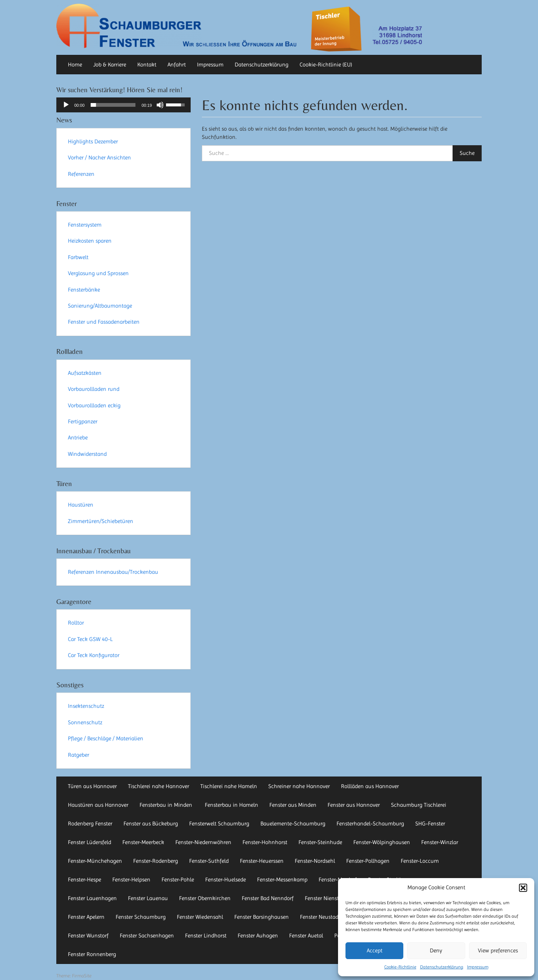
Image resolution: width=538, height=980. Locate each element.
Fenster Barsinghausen (262, 917)
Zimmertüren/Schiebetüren (101, 521)
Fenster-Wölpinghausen (382, 842)
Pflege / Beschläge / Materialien (106, 738)
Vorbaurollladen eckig (94, 405)
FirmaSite (82, 976)
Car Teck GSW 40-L (90, 639)
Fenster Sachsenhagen (147, 936)
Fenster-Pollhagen (368, 861)
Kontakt (147, 65)
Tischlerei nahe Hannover (159, 786)
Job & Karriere (110, 65)
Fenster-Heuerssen (262, 861)
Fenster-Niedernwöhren (203, 842)
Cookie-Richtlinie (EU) (326, 65)
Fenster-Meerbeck (143, 842)
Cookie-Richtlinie (400, 967)
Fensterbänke (84, 290)
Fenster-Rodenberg (156, 861)
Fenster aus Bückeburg (151, 824)
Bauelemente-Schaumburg (293, 824)
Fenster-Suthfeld (209, 861)
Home (75, 65)
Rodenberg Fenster (90, 824)
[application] (123, 105)
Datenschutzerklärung (442, 967)
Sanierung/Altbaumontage (100, 306)
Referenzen (81, 174)
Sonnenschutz (85, 722)
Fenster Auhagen (258, 936)
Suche (467, 153)
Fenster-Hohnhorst (265, 842)
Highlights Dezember (93, 141)
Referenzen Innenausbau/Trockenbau (113, 572)
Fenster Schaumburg (141, 917)
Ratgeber (79, 755)
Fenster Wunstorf (88, 936)
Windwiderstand (87, 454)
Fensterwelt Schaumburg (219, 824)
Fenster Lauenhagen (92, 898)
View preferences (498, 951)
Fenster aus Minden (293, 805)
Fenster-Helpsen (131, 880)
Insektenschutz (86, 706)
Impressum (478, 967)
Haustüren (81, 505)
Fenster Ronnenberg (92, 954)
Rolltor (76, 623)
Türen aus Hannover (92, 786)
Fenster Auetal (306, 936)
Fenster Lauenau (148, 898)
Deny (436, 951)
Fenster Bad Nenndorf (268, 898)
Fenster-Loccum (420, 861)
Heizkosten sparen (90, 241)
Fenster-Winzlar (440, 842)
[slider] (113, 105)
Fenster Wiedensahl (200, 917)
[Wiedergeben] (66, 105)
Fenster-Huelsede (226, 880)
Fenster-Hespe (85, 880)
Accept (375, 951)
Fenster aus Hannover (354, 805)
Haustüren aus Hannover (98, 805)
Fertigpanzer (83, 421)
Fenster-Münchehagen (95, 861)
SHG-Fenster (430, 824)
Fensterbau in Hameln (232, 805)
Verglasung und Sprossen (98, 273)
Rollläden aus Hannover (370, 786)
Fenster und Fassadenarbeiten (104, 322)
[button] (523, 888)
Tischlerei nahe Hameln (229, 786)
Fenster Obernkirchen (205, 898)
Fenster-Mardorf (338, 880)
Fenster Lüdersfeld (90, 842)
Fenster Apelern (86, 917)
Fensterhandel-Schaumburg (370, 824)
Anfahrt (177, 65)
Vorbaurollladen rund (94, 389)
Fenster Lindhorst (206, 936)
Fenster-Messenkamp (282, 880)
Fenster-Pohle (178, 880)
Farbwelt (78, 257)
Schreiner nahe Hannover (299, 786)
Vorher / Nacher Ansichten (99, 158)
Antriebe (78, 438)
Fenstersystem (85, 225)
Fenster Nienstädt (326, 898)
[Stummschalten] (160, 105)
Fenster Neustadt (320, 917)
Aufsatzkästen (85, 373)
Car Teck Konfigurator (94, 655)
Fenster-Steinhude (320, 842)
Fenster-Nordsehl (315, 861)
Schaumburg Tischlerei (419, 805)
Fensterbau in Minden (167, 805)
